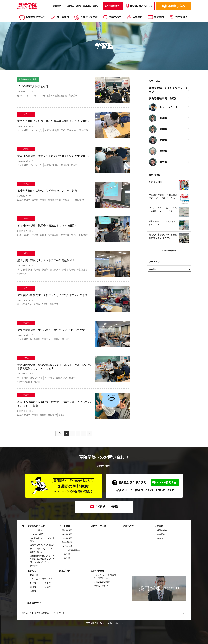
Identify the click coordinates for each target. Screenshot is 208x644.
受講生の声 (115, 17)
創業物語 (34, 566)
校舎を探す (104, 466)
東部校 (33, 587)
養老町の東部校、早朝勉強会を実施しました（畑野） (163, 236)
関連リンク (26, 613)
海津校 (48, 587)
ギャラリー (162, 538)
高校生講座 (67, 530)
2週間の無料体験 (73, 486)
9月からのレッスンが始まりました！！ (162, 223)
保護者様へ (162, 530)
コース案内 (63, 17)
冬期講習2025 (155, 182)
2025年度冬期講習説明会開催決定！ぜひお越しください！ (163, 197)
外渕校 (33, 583)
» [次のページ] (89, 433)
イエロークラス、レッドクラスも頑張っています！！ (163, 210)
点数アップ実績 (89, 17)
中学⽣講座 (67, 534)
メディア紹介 (36, 530)
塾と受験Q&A (34, 603)
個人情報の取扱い (42, 613)
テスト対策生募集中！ (72, 550)
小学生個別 (67, 554)
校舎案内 (159, 17)
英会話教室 (67, 542)
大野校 (33, 591)
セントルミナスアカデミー (42, 579)
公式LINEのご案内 (102, 582)
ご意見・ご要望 (107, 507)
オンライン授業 (37, 534)
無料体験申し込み (173, 6)
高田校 (48, 583)
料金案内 (161, 534)
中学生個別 (67, 558)
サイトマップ (59, 613)
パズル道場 (67, 546)
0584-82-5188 (132, 483)
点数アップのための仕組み (42, 545)
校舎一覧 (34, 575)
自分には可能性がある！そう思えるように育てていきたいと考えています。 (42, 559)
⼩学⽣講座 (67, 538)
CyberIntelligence (117, 623)
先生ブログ (181, 17)
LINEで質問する (167, 483)
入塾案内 (138, 17)
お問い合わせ (97, 571)
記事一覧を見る (169, 250)
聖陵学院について (35, 17)
